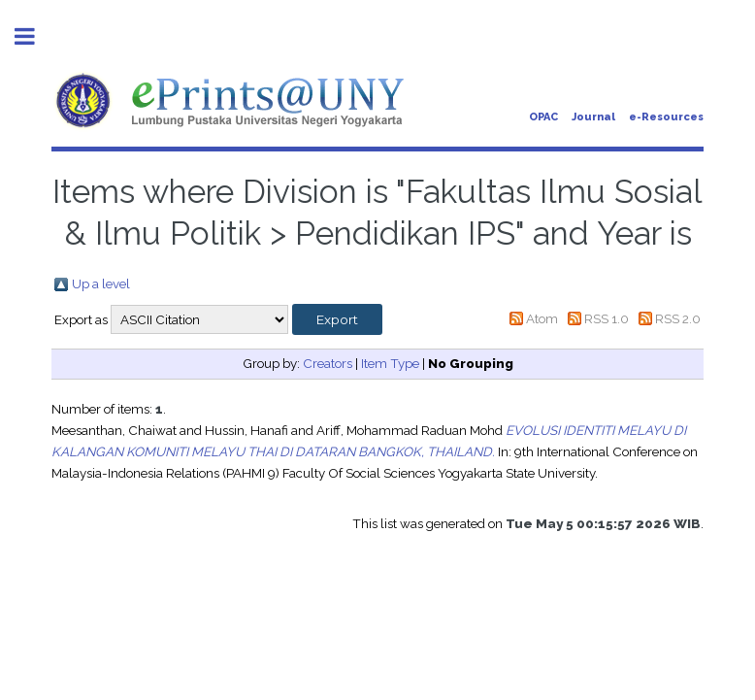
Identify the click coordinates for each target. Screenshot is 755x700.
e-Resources (666, 117)
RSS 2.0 (678, 318)
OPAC (543, 117)
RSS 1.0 (607, 318)
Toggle (35, 36)
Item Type (390, 363)
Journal (593, 117)
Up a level (101, 283)
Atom (542, 318)
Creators (328, 363)
